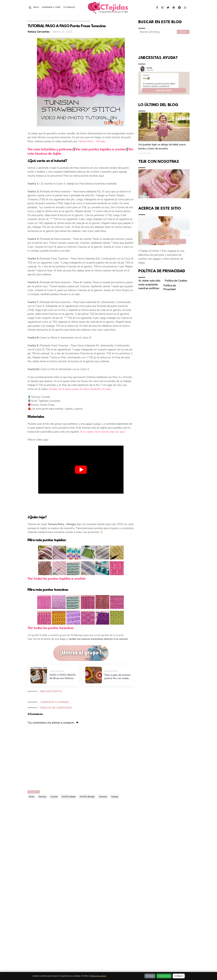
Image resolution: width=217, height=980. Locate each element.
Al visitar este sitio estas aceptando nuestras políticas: (149, 285)
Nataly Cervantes (39, 32)
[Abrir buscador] (30, 8)
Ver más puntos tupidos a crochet (100, 149)
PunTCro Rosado (87, 797)
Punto (32, 797)
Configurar (179, 976)
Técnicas (42, 797)
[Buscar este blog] (158, 32)
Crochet (54, 797)
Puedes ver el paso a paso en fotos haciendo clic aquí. (80, 389)
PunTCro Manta (69, 797)
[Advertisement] (81, 504)
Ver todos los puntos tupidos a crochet (57, 579)
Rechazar (150, 976)
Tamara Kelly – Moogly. (92, 141)
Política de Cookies (176, 281)
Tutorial (37, 21)
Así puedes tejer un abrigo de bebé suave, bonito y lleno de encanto (162, 147)
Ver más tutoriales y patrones (50, 149)
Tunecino (103, 797)
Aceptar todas (164, 976)
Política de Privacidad (170, 287)
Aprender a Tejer (51, 7)
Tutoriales (69, 7)
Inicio (36, 7)
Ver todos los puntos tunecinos (51, 628)
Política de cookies (98, 976)
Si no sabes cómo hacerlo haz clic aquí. (103, 432)
